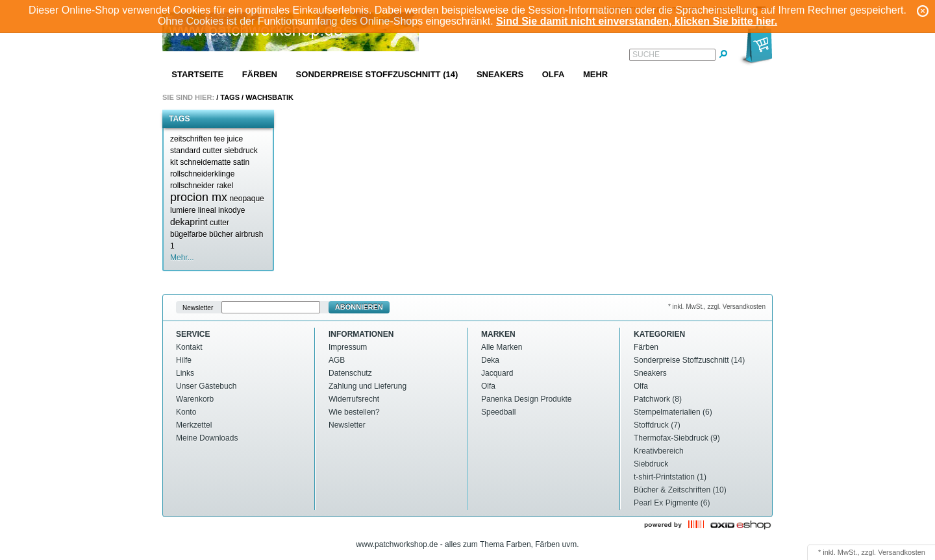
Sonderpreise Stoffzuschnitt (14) (377, 74)
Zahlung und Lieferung (368, 386)
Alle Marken (502, 347)
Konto (186, 412)
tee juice (228, 139)
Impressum (348, 347)
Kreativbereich (659, 451)
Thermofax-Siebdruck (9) (677, 438)
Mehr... (182, 258)
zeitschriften (191, 139)
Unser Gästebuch (206, 386)
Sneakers (500, 74)
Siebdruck (651, 464)
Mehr (595, 74)
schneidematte (205, 162)
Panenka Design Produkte (526, 399)
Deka (490, 360)
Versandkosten (902, 552)
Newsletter (198, 307)
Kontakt (189, 347)
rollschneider (192, 186)
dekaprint (189, 222)
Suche (646, 55)
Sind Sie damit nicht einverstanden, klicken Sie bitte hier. (637, 21)
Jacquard (497, 373)
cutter (219, 223)
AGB (337, 360)
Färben (260, 74)
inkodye (231, 210)
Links (185, 373)
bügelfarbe (189, 234)
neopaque (246, 199)
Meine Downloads (207, 438)
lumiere (183, 210)
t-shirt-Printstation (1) (670, 477)
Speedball (498, 412)
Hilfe (184, 360)
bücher (221, 234)
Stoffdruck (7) (657, 425)
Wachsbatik (269, 97)
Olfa (554, 74)
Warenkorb (195, 399)
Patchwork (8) (658, 399)
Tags (230, 97)
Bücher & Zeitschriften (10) (680, 490)
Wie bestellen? (354, 412)
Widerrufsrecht (354, 399)
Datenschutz (350, 373)
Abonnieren (359, 307)
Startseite (197, 74)
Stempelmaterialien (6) (673, 412)
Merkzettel (194, 425)
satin (241, 162)
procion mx (199, 197)
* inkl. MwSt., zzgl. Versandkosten (717, 307)
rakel (225, 186)
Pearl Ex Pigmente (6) (672, 503)
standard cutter (196, 151)
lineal (207, 210)
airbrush (249, 234)
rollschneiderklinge (202, 174)
